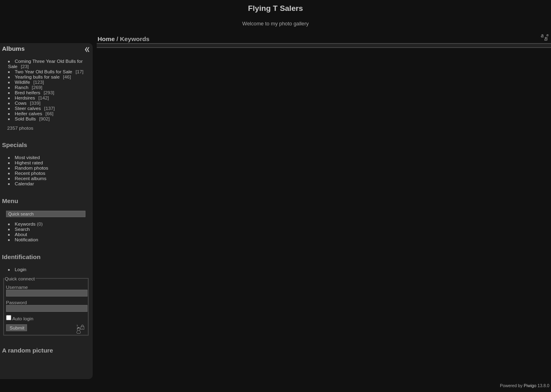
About (21, 234)
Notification (27, 240)
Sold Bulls (25, 119)
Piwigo (530, 386)
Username (17, 287)
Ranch (22, 87)
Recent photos (30, 173)
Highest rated (29, 163)
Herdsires (25, 98)
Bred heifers (28, 92)
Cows (21, 103)
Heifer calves (29, 113)
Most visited (27, 157)
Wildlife (23, 82)
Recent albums (31, 178)
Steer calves (28, 108)
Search (22, 229)
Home (106, 39)
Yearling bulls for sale (37, 77)
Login (21, 269)
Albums (13, 49)
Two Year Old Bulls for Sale (44, 72)
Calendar (25, 184)
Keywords (25, 224)
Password (17, 302)
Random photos (32, 168)
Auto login (20, 318)
